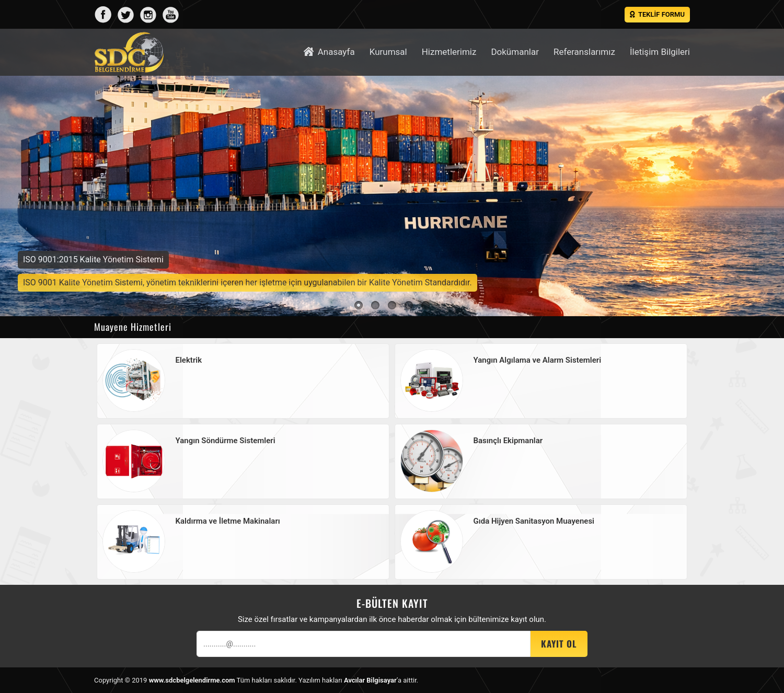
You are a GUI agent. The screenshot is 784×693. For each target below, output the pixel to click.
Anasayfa (329, 52)
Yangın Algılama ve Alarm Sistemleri (538, 360)
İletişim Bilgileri (660, 52)
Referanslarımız (584, 52)
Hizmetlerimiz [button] (449, 52)
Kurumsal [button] (388, 52)
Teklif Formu (657, 14)
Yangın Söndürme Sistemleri (226, 441)
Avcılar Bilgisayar (370, 680)
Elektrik (189, 360)
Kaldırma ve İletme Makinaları (228, 521)
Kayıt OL (559, 644)
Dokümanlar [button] (515, 52)
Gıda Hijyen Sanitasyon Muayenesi (534, 521)
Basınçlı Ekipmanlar (508, 441)
